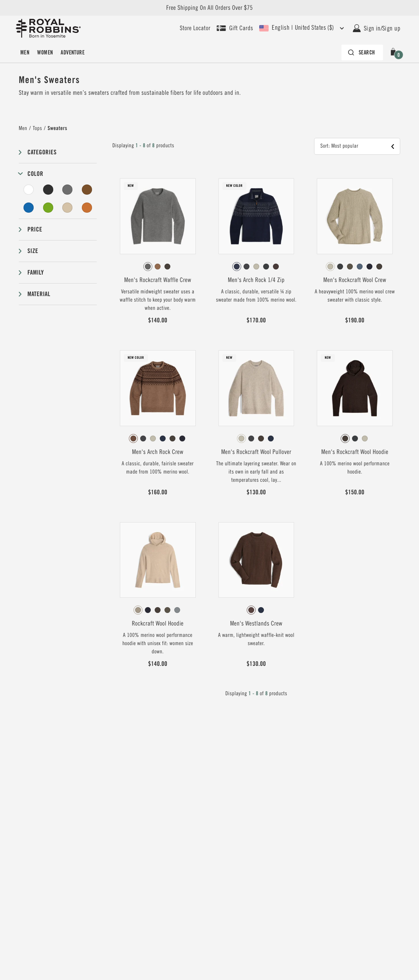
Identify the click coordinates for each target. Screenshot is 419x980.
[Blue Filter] (29, 208)
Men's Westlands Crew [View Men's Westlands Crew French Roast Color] (256, 624)
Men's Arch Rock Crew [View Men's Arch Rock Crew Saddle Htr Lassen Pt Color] (158, 452)
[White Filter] (29, 190)
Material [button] (39, 294)
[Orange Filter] (87, 208)
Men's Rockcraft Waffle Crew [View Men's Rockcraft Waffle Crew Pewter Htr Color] (158, 280)
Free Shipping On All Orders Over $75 (209, 8)
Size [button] (33, 251)
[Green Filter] (48, 208)
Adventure (73, 52)
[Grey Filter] (67, 190)
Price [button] (35, 229)
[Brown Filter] (87, 190)
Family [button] (36, 272)
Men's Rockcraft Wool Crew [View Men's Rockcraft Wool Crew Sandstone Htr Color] (355, 280)
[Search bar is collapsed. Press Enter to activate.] (362, 52)
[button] (395, 52)
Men (25, 52)
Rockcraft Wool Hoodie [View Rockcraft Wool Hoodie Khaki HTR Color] (158, 624)
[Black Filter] (48, 190)
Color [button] (35, 174)
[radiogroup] (158, 267)
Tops (37, 128)
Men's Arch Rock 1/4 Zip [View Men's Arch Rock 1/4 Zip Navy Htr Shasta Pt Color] (256, 280)
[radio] (148, 267)
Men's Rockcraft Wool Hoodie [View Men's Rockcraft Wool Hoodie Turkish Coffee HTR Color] (355, 452)
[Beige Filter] (67, 208)
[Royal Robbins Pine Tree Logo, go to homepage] (48, 28)
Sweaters (58, 128)
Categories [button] (42, 152)
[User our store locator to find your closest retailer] (195, 28)
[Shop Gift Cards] (235, 28)
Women (45, 52)
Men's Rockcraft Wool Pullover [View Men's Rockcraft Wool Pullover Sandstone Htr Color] (256, 452)
